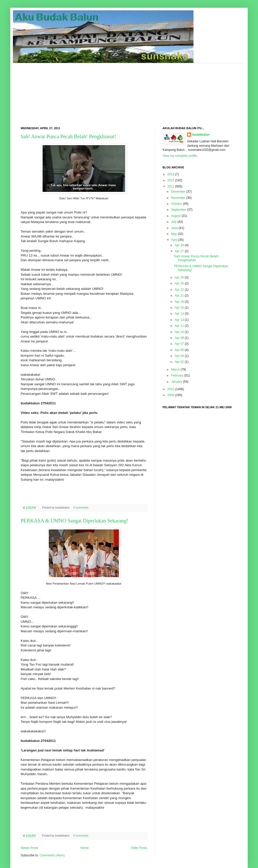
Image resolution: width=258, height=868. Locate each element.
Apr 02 (179, 362)
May (174, 234)
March (175, 370)
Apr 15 (179, 308)
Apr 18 (179, 302)
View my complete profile (180, 156)
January (177, 382)
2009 (171, 395)
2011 (171, 186)
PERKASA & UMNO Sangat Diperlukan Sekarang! (74, 521)
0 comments (81, 507)
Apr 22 (179, 290)
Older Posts (139, 848)
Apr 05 (179, 350)
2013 (171, 174)
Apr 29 (179, 245)
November (178, 198)
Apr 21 (179, 296)
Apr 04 (179, 356)
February (177, 375)
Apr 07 (179, 344)
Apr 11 (179, 326)
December (178, 192)
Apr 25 (179, 283)
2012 (171, 180)
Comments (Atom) (52, 855)
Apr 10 (179, 332)
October (177, 204)
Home (85, 848)
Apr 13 (179, 320)
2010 (171, 389)
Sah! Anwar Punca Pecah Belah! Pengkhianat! (68, 136)
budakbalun (201, 135)
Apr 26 (179, 277)
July (174, 222)
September (179, 210)
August (176, 216)
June (174, 228)
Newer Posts (29, 848)
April (174, 240)
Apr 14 (179, 314)
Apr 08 (179, 338)
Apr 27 (179, 251)
